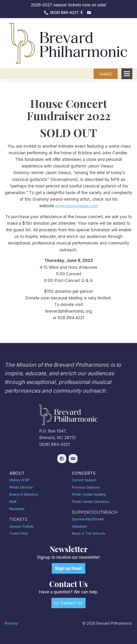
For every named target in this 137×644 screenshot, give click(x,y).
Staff (13, 502)
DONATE (106, 74)
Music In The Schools (89, 533)
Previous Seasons (86, 487)
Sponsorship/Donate (88, 519)
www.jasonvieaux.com (77, 206)
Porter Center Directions (91, 502)
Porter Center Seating (89, 494)
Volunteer (79, 526)
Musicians (17, 509)
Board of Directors (24, 494)
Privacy (11, 623)
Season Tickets (22, 526)
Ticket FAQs (19, 533)
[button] (68, 603)
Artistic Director (21, 487)
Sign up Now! (68, 568)
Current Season (84, 480)
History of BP (20, 480)
